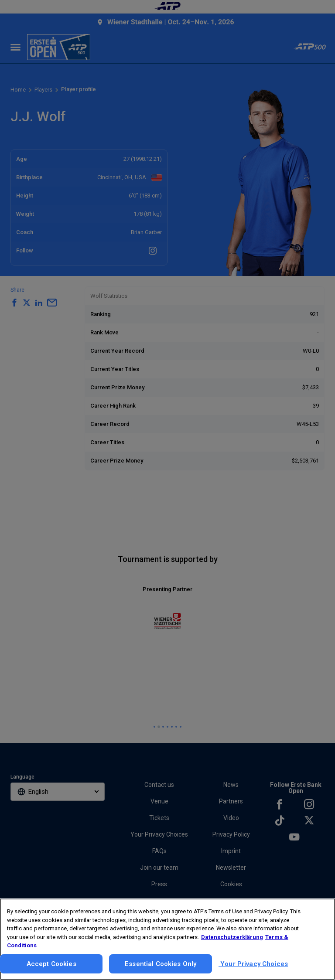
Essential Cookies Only (161, 964)
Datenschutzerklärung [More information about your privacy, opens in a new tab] (232, 937)
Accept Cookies (51, 964)
